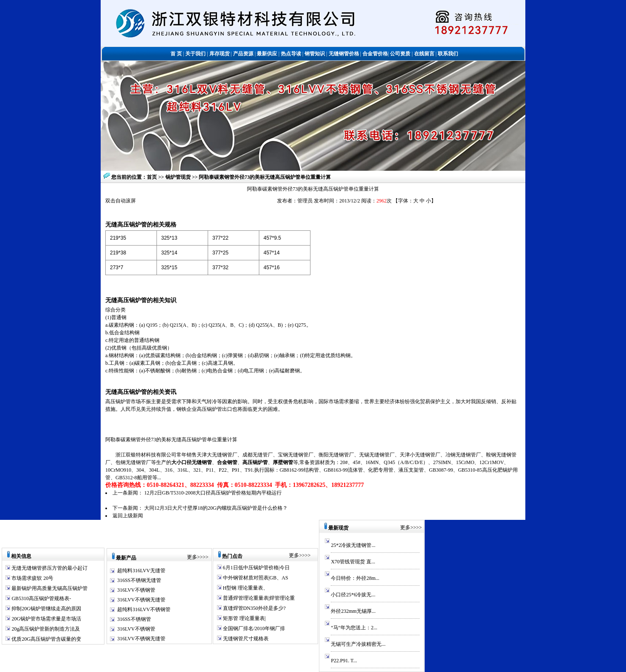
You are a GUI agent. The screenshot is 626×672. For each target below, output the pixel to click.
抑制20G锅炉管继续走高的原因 (46, 609)
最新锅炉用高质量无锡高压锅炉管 (49, 588)
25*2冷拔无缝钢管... (353, 545)
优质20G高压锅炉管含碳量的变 (46, 639)
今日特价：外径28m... (355, 578)
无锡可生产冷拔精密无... (358, 644)
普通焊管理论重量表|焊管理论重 (258, 598)
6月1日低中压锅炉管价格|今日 (256, 568)
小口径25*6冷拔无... (353, 595)
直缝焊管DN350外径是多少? (254, 608)
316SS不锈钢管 (134, 619)
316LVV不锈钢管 (136, 590)
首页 (152, 177)
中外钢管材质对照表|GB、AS (255, 578)
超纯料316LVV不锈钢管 (144, 609)
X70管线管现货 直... (353, 562)
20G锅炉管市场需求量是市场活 (46, 619)
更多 (192, 557)
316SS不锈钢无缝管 (139, 580)
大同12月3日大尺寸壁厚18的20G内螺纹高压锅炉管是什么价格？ (216, 508)
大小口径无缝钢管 (192, 462)
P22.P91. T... (344, 661)
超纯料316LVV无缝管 (141, 571)
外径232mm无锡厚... (353, 611)
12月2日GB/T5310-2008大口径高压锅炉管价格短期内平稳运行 (213, 493)
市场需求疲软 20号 (32, 578)
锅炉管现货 (179, 177)
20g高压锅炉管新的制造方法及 (45, 629)
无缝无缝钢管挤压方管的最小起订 (49, 568)
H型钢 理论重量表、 (245, 588)
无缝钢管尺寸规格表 (245, 639)
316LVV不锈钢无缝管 (141, 600)
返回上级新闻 (128, 516)
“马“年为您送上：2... (354, 628)
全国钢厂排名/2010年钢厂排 (253, 628)
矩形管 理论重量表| (244, 618)
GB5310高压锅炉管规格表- (41, 598)
